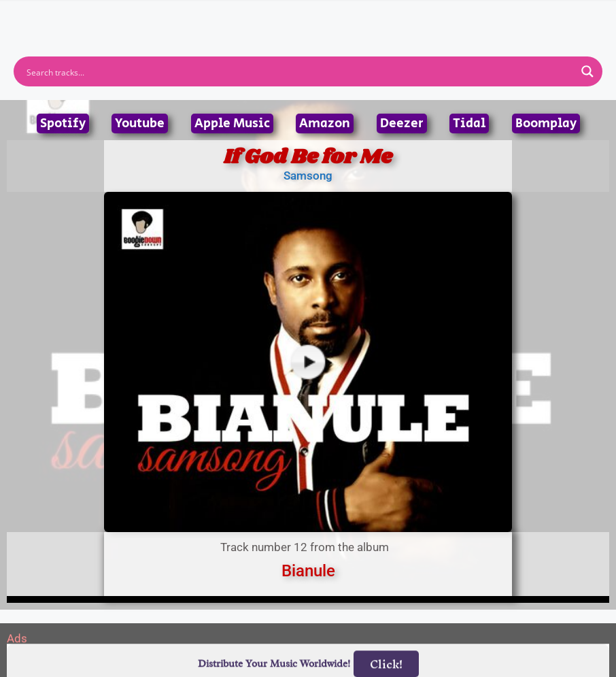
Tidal (469, 123)
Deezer (402, 123)
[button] (308, 13)
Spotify (63, 123)
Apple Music (232, 123)
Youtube (140, 123)
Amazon (325, 123)
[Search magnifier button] (587, 71)
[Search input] (299, 71)
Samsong (308, 176)
